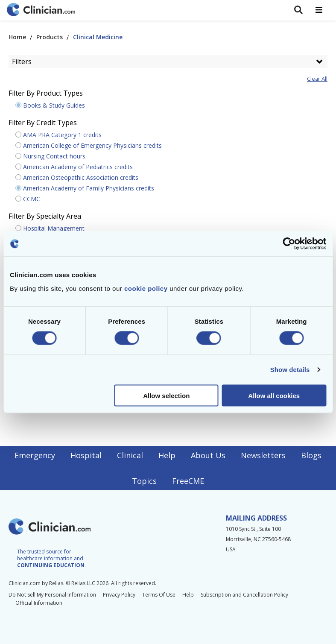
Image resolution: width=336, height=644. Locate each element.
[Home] (41, 10)
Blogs (311, 455)
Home (17, 37)
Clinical (130, 455)
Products (50, 37)
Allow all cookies (274, 395)
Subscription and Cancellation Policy (244, 595)
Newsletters (263, 455)
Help (167, 455)
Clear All (317, 79)
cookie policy (146, 288)
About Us (208, 455)
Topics (144, 481)
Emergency (35, 455)
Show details (290, 370)
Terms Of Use (159, 595)
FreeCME (188, 481)
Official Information (39, 603)
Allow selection (166, 395)
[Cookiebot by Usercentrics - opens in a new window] (289, 244)
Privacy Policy (119, 595)
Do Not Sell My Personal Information (52, 595)
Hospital (86, 455)
